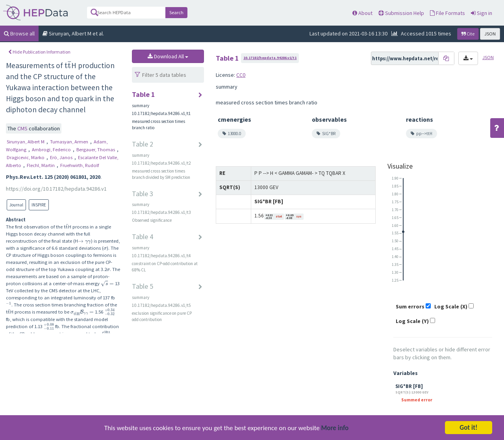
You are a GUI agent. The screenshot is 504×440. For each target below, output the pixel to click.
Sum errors (410, 306)
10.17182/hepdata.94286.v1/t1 (270, 58)
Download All (168, 56)
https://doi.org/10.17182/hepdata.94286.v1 (56, 189)
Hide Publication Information (39, 52)
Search (176, 12)
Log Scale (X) (451, 306)
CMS (23, 128)
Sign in (482, 13)
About (362, 13)
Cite (468, 34)
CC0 (241, 75)
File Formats (447, 13)
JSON (490, 34)
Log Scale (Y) (412, 321)
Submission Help (401, 13)
